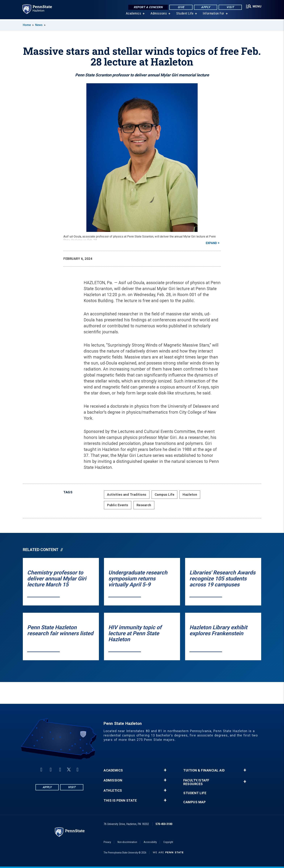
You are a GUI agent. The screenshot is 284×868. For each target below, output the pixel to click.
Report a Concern (148, 7)
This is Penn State (120, 801)
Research (144, 505)
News (39, 25)
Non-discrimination (127, 842)
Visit (230, 7)
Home (27, 25)
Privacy (107, 842)
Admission (113, 780)
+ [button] (165, 770)
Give (181, 7)
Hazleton (190, 495)
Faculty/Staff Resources (196, 782)
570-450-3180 (164, 824)
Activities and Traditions (127, 495)
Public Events (118, 505)
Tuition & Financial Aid (204, 770)
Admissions (158, 14)
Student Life (185, 14)
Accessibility (150, 842)
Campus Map (194, 802)
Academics (133, 14)
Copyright (168, 842)
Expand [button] (211, 243)
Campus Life (165, 495)
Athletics (113, 791)
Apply (205, 7)
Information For (213, 14)
